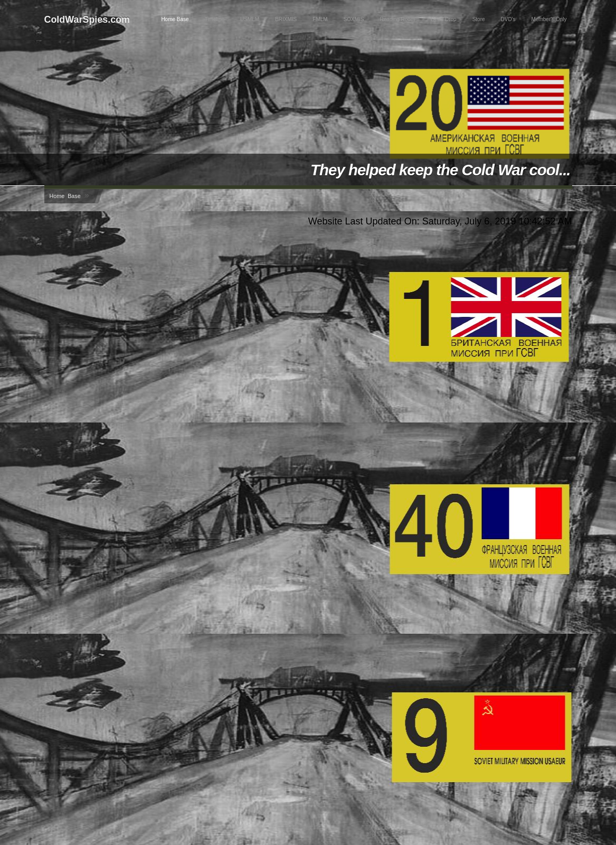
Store (479, 19)
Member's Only (549, 19)
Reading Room (398, 19)
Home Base (175, 19)
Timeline (215, 19)
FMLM (320, 19)
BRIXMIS (286, 19)
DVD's (508, 19)
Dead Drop (443, 19)
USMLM (250, 19)
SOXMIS (354, 19)
